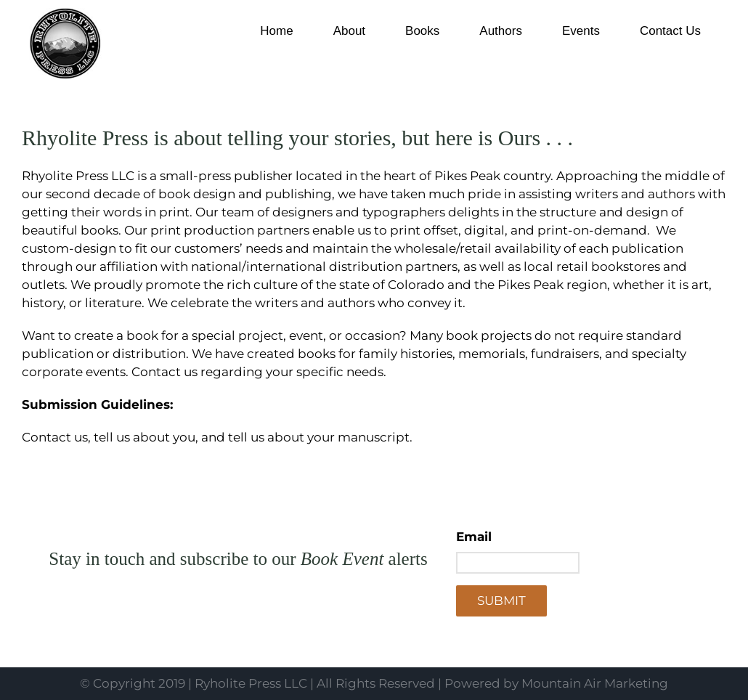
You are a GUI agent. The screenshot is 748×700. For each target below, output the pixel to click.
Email (474, 537)
